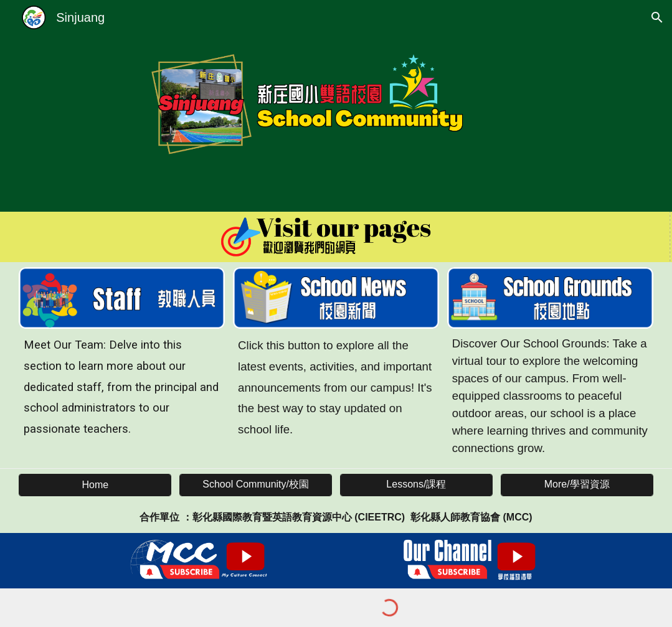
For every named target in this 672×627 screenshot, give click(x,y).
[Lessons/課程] (416, 485)
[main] (122, 387)
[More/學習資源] (577, 485)
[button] (657, 17)
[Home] (95, 485)
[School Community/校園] (256, 485)
